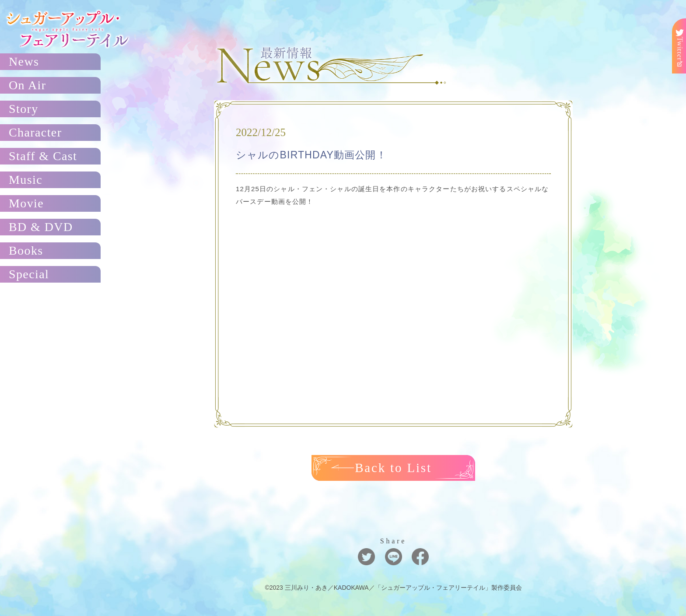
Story (24, 109)
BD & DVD (41, 227)
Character (35, 132)
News (24, 61)
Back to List (394, 468)
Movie (26, 203)
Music (26, 180)
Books (26, 250)
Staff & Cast (43, 156)
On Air (27, 85)
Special (29, 274)
